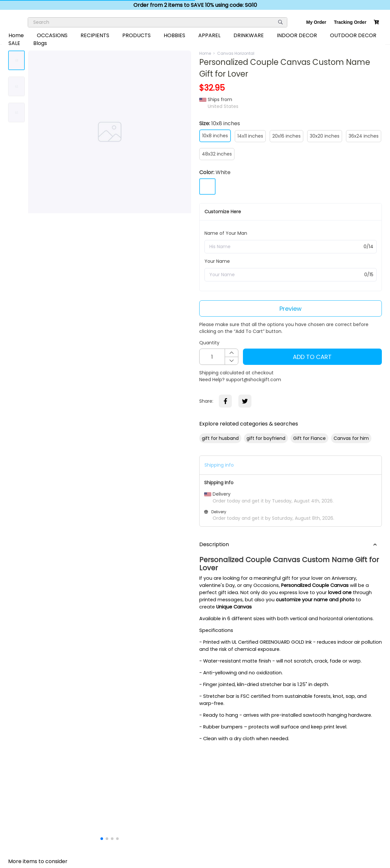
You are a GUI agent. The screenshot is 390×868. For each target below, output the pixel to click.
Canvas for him (351, 438)
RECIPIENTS (95, 35)
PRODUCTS (136, 35)
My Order (316, 22)
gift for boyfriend (266, 438)
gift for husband (220, 438)
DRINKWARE (249, 35)
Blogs (40, 43)
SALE (14, 43)
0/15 (369, 275)
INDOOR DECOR (297, 35)
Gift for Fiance (309, 438)
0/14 (368, 247)
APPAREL (209, 35)
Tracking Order (350, 22)
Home (16, 35)
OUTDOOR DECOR (353, 35)
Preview (291, 309)
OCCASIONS (52, 35)
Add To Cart (312, 357)
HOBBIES (174, 35)
